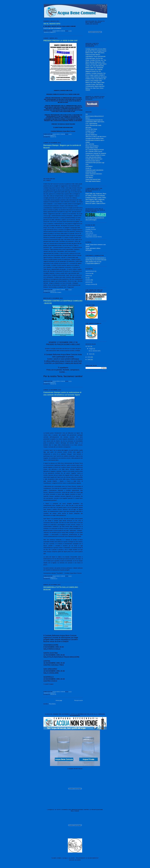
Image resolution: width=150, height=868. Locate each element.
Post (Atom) (52, 704)
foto (87, 278)
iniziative (53, 137)
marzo (91, 354)
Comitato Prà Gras (91, 229)
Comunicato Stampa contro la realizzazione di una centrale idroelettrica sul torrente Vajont (62, 394)
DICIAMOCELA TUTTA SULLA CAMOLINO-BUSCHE (61, 588)
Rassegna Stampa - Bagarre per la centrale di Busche (62, 146)
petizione (88, 282)
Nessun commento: (50, 32)
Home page (59, 700)
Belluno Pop (89, 231)
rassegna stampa (56, 292)
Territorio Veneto (90, 227)
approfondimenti (90, 271)
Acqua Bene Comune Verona (94, 237)
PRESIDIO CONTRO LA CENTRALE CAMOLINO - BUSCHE (63, 302)
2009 (89, 360)
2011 (89, 346)
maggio (91, 349)
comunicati (54, 579)
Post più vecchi (78, 700)
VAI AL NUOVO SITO (52, 24)
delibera (88, 276)
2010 (89, 357)
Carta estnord (89, 233)
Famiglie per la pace (91, 235)
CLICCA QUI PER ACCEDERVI (52, 28)
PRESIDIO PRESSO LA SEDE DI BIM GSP (60, 41)
